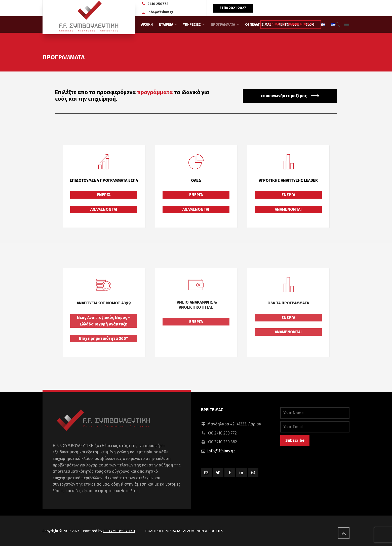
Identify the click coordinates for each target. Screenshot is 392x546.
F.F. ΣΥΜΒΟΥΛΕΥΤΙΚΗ (119, 531)
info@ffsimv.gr (160, 12)
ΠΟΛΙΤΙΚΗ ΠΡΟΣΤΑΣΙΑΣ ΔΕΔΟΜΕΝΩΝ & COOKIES (184, 531)
